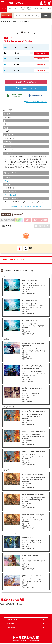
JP (6, 38)
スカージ (8, 181)
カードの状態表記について (36, 102)
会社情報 (10, 624)
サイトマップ (12, 620)
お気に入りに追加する (26, 82)
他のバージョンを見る (26, 88)
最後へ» (32, 248)
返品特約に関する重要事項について (37, 207)
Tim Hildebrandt (11, 195)
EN (12, 38)
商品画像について (17, 207)
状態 (5, 47)
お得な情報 (11, 628)
